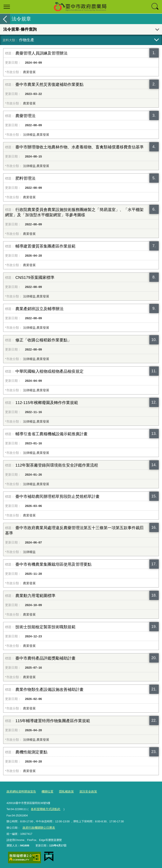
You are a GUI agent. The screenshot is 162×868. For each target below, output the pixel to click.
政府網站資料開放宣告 (20, 791)
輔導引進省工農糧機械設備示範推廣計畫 (51, 434)
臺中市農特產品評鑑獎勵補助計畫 (45, 658)
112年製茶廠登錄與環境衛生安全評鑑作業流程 (57, 465)
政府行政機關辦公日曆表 (37, 826)
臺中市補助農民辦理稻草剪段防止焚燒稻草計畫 (57, 496)
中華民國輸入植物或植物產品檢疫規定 (49, 371)
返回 (5, 19)
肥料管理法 (25, 178)
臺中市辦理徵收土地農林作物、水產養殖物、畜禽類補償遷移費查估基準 (80, 147)
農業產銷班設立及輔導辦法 (39, 309)
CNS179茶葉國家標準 (35, 277)
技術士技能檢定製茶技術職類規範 (45, 627)
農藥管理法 (25, 116)
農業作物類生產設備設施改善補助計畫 (49, 689)
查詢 (155, 7)
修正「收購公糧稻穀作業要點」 (43, 340)
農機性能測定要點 (31, 752)
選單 (7, 7)
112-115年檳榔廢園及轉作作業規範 (47, 403)
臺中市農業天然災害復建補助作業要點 (49, 84)
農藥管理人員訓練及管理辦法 (41, 53)
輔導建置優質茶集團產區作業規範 (45, 246)
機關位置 (45, 791)
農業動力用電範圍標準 (35, 596)
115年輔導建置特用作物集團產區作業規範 (53, 721)
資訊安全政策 (84, 791)
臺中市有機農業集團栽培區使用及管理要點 (53, 564)
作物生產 (27, 40)
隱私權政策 (63, 791)
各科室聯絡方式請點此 (44, 808)
